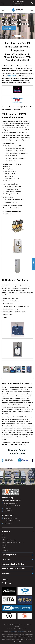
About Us (4, 537)
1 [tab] (15, 36)
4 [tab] (20, 36)
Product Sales (6, 559)
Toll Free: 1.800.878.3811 (32, 3)
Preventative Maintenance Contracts (12, 542)
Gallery (4, 545)
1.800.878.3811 (13, 76)
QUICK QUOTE (34, 264)
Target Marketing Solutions (22, 629)
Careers (4, 548)
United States (21, 631)
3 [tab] (19, 36)
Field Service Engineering (9, 540)
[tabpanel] (17, 25)
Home (3, 535)
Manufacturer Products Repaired (13, 564)
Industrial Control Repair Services (13, 569)
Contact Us (9, 28)
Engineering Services (9, 555)
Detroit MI (13, 631)
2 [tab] (17, 36)
